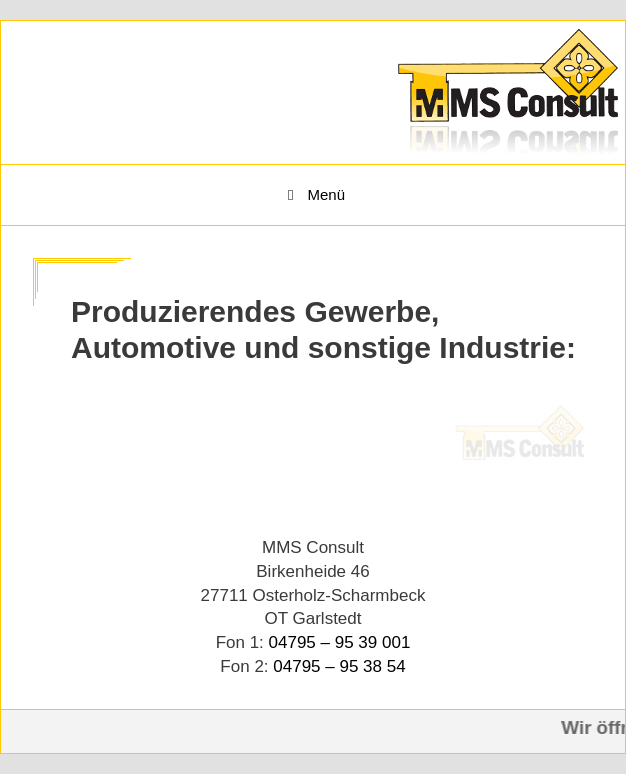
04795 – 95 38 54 (339, 666)
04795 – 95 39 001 (340, 642)
